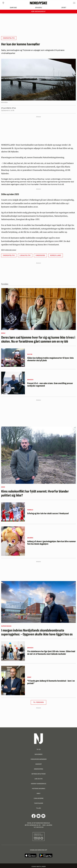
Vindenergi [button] (40, 255)
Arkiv (38, 793)
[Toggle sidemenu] (74, 3)
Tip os (39, 749)
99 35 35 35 (40, 827)
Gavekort (39, 764)
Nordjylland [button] (56, 255)
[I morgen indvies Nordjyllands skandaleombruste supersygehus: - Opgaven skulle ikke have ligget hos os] (38, 602)
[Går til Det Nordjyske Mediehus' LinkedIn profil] (43, 816)
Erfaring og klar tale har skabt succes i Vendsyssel (48, 513)
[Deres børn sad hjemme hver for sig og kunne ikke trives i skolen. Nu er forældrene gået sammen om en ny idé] (38, 309)
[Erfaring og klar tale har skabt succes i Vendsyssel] (13, 512)
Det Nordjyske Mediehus (42, 823)
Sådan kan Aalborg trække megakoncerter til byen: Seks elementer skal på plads (50, 359)
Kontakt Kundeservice (39, 784)
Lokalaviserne (39, 798)
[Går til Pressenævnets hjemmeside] (39, 836)
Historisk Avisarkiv (39, 789)
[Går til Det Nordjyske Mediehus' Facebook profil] (34, 816)
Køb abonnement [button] (38, 12)
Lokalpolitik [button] (25, 255)
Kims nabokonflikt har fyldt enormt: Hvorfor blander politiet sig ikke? (35, 493)
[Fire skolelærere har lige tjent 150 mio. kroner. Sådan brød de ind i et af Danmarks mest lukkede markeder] (13, 651)
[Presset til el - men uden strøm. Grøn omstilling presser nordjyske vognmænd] (13, 383)
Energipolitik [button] (9, 38)
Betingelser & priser (39, 774)
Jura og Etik (39, 779)
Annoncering (38, 769)
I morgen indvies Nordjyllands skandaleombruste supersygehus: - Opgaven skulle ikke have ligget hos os (37, 632)
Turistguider (39, 803)
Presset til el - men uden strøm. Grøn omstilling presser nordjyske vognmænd (50, 385)
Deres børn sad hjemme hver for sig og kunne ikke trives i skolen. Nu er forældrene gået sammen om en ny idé (38, 340)
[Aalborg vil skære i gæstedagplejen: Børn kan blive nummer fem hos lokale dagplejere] (13, 541)
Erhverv (39, 8)
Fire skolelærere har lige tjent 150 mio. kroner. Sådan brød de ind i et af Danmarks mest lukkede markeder (51, 653)
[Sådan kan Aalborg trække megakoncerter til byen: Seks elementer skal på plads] (13, 358)
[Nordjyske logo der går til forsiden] (38, 3)
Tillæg (38, 808)
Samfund (13, 8)
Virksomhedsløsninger (39, 759)
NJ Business (39, 754)
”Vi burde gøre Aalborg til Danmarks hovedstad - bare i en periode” (51, 682)
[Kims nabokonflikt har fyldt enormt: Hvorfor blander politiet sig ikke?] (38, 455)
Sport (64, 8)
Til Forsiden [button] (39, 702)
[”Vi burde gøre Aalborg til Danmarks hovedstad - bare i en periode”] (13, 680)
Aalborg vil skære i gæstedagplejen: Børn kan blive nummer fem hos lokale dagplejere (52, 543)
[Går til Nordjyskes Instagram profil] (38, 816)
